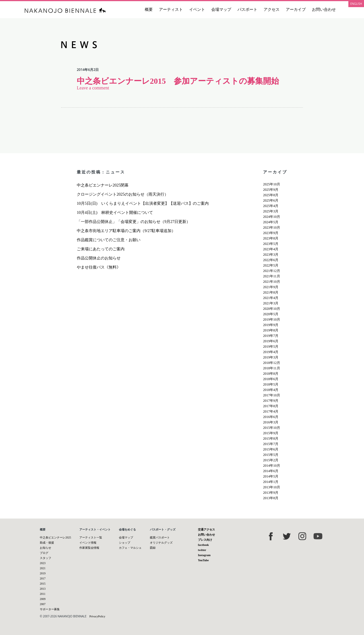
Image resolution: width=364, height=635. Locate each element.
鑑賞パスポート (160, 537)
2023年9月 (271, 233)
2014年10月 (272, 466)
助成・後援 (47, 543)
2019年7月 (271, 336)
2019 (43, 573)
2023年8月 (271, 238)
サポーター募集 (50, 609)
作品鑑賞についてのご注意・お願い (109, 240)
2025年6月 (271, 200)
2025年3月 (271, 211)
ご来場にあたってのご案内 (101, 249)
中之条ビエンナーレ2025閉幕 (103, 185)
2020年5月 (271, 314)
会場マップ (221, 10)
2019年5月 (271, 347)
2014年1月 (271, 482)
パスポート (247, 10)
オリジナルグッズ (161, 543)
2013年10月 (272, 487)
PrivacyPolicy (97, 616)
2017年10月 (272, 395)
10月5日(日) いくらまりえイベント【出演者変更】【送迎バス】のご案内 (143, 203)
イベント (197, 10)
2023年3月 (271, 255)
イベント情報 (88, 543)
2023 (43, 563)
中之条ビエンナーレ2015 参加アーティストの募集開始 (178, 81)
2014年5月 (271, 476)
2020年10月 (272, 309)
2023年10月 (272, 228)
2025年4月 (271, 206)
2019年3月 (271, 357)
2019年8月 (271, 330)
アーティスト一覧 (91, 537)
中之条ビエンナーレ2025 (55, 537)
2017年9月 (271, 401)
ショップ (125, 543)
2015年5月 (271, 455)
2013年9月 (271, 493)
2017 (43, 578)
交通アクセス (206, 529)
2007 (43, 604)
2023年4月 (271, 249)
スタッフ (45, 558)
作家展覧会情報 (89, 548)
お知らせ (45, 548)
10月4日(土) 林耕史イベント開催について (115, 213)
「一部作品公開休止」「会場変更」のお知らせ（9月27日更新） (134, 222)
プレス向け (205, 540)
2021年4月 (271, 298)
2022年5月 (271, 265)
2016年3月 (271, 422)
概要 (149, 10)
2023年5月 (271, 244)
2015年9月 (271, 433)
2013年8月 (271, 498)
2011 (43, 594)
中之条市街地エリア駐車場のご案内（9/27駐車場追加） (126, 231)
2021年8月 (271, 292)
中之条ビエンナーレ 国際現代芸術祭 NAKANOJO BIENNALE (65, 10)
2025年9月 (271, 190)
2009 (43, 599)
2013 (43, 589)
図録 (153, 548)
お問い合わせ (324, 10)
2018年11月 (272, 368)
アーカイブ (296, 10)
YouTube (203, 560)
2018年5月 (271, 384)
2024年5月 (271, 222)
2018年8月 (271, 374)
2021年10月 (272, 282)
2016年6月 (271, 417)
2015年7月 (271, 444)
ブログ (44, 553)
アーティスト (171, 10)
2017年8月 (271, 406)
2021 (43, 568)
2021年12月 (272, 271)
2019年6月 (271, 341)
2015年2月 (271, 460)
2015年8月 (271, 439)
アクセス (272, 10)
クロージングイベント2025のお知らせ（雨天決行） (123, 194)
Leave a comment (93, 88)
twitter (202, 550)
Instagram (204, 555)
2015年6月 (271, 449)
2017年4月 (271, 411)
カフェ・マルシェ (130, 548)
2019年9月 (271, 325)
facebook (203, 545)
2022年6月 (271, 260)
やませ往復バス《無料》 (99, 267)
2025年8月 (271, 195)
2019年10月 (272, 319)
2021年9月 (271, 287)
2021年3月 (271, 303)
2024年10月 (272, 217)
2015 (43, 584)
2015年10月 (272, 428)
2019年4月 (271, 352)
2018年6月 (271, 379)
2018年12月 (272, 363)
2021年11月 (272, 276)
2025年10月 (272, 184)
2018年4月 (271, 390)
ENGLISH (356, 4)
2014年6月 (271, 471)
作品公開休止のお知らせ (99, 258)
